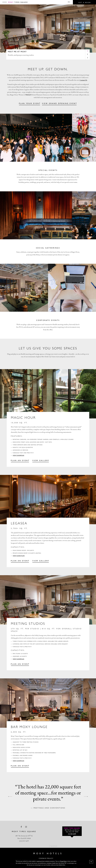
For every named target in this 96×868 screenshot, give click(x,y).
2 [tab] (87, 54)
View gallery (41, 561)
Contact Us (83, 80)
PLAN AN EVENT (20, 461)
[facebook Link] (21, 827)
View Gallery (41, 461)
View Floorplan (18, 456)
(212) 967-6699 (24, 841)
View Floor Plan (19, 556)
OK (91, 862)
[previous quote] (10, 796)
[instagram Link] (26, 827)
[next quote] (86, 796)
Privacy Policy (63, 861)
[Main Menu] (5, 2)
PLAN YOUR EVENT (30, 104)
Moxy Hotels (48, 854)
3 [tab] (87, 58)
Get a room (85, 3)
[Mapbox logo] (53, 846)
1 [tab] (87, 51)
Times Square (18, 2)
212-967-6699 (72, 834)
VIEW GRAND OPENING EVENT (60, 104)
